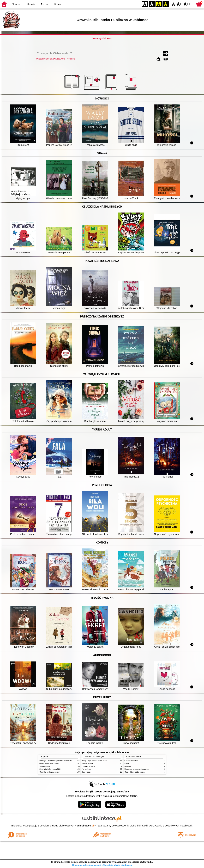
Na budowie (86, 769)
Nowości (17, 4)
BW (152, 4)
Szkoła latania (45, 766)
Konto (58, 4)
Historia (31, 4)
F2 (187, 4)
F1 (179, 4)
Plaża (127, 763)
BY (166, 4)
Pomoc (45, 4)
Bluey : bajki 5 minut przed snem (94, 761)
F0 (173, 4)
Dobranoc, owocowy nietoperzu (137, 769)
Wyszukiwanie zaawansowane (50, 59)
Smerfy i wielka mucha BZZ (50, 769)
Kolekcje (71, 59)
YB (158, 4)
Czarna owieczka (131, 761)
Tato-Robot (86, 772)
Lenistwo (128, 766)
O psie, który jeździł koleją (49, 763)
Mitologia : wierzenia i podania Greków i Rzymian (58, 761)
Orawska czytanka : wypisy (50, 772)
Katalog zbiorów (102, 38)
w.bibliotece (85, 826)
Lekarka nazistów (89, 766)
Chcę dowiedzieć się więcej (86, 865)
